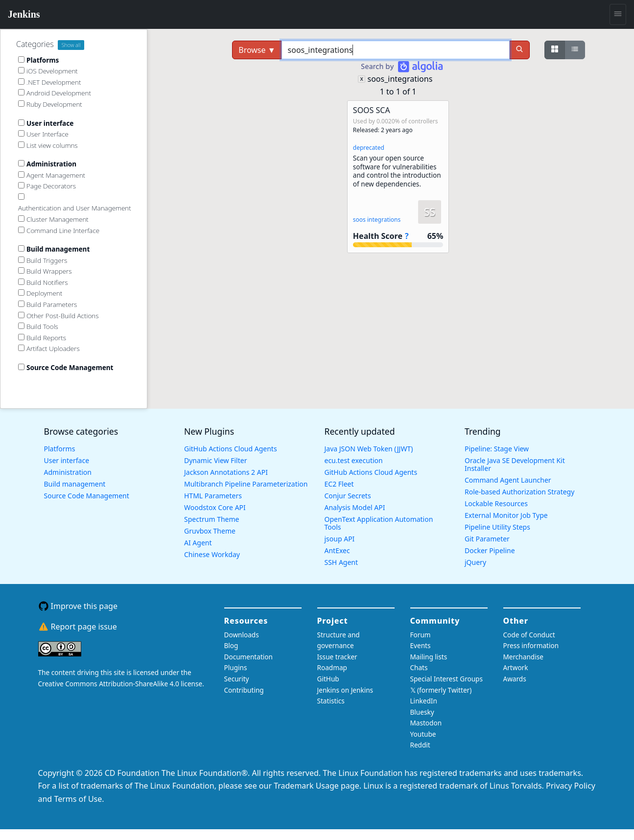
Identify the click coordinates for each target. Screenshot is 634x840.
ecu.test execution (354, 460)
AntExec (337, 550)
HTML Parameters (213, 496)
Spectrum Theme (211, 519)
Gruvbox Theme (210, 531)
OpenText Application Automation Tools (379, 523)
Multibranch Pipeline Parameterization (246, 484)
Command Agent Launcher (508, 480)
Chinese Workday (212, 554)
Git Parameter (487, 539)
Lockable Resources (496, 503)
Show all (71, 45)
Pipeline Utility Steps (497, 527)
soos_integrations (400, 79)
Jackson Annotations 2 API (226, 472)
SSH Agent (341, 562)
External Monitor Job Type (506, 515)
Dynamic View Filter (215, 460)
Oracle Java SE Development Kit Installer (515, 464)
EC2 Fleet (339, 484)
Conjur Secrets (348, 496)
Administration (68, 472)
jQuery (475, 562)
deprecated (369, 148)
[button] (398, 177)
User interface (67, 460)
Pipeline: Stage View (497, 449)
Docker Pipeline (490, 550)
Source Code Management (87, 496)
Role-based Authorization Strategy (519, 492)
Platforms (60, 449)
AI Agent (198, 543)
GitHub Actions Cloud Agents (231, 449)
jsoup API (340, 539)
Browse (257, 50)
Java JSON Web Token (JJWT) (369, 449)
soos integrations (377, 220)
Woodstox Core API (215, 507)
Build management (75, 484)
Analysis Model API (355, 507)
